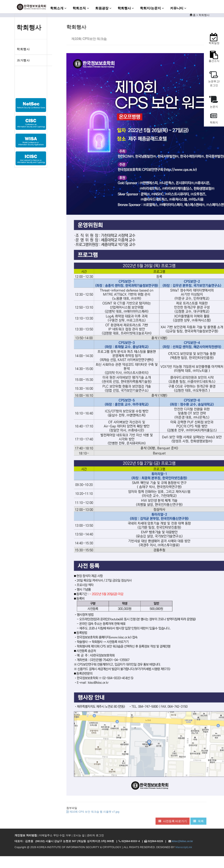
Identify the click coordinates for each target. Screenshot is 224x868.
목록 (198, 821)
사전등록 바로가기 (173, 821)
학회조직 (81, 8)
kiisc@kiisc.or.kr (182, 841)
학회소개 (58, 8)
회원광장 (103, 8)
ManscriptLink (184, 847)
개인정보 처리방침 (26, 835)
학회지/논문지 (152, 8)
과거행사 (23, 60)
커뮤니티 (178, 8)
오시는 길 (79, 835)
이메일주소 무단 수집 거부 (55, 835)
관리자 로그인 (95, 835)
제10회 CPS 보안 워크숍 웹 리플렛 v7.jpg (93, 812)
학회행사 (126, 8)
